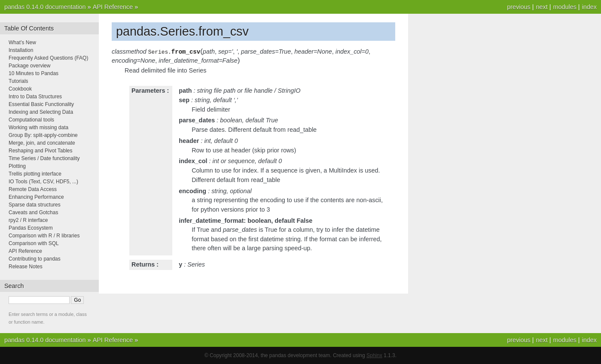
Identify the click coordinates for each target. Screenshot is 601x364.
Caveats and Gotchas (33, 212)
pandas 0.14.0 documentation (45, 7)
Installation (21, 50)
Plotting (17, 166)
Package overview (29, 66)
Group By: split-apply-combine (43, 135)
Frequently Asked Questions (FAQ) (48, 58)
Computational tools (31, 120)
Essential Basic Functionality (41, 104)
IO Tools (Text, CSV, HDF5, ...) (43, 182)
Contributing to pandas (35, 259)
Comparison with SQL (34, 243)
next (542, 7)
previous (519, 7)
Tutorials (18, 81)
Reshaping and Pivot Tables (41, 151)
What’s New (22, 42)
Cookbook (20, 89)
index (589, 7)
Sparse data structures (35, 205)
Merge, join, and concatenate (42, 143)
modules (564, 7)
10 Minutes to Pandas (34, 73)
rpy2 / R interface (28, 220)
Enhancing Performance (36, 197)
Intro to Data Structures (35, 97)
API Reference (113, 7)
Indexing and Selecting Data (41, 112)
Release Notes (26, 267)
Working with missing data (38, 127)
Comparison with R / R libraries (44, 236)
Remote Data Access (33, 189)
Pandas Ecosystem (31, 228)
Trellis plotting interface (35, 174)
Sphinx (374, 355)
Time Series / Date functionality (44, 158)
